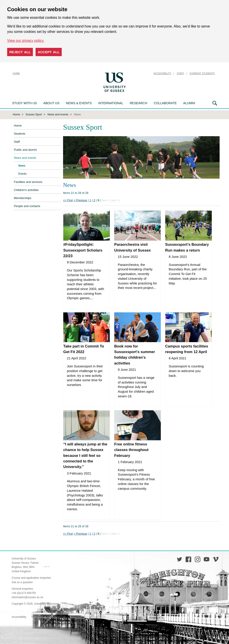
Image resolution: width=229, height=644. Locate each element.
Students (20, 133)
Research (138, 103)
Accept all (49, 52)
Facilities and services (28, 181)
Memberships (23, 198)
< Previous (80, 200)
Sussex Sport (34, 114)
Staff (180, 73)
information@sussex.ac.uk (27, 597)
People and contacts (27, 206)
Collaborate (165, 103)
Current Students (202, 73)
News (22, 165)
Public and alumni (25, 149)
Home (16, 73)
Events (22, 173)
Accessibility (163, 73)
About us (51, 103)
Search (215, 103)
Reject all (20, 52)
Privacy (36, 616)
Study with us (24, 103)
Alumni (189, 103)
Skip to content (138, 73)
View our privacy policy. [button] (26, 41)
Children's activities (26, 190)
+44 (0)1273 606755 (24, 593)
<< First (68, 200)
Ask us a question (22, 582)
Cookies (50, 616)
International (111, 103)
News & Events (79, 103)
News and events (58, 114)
